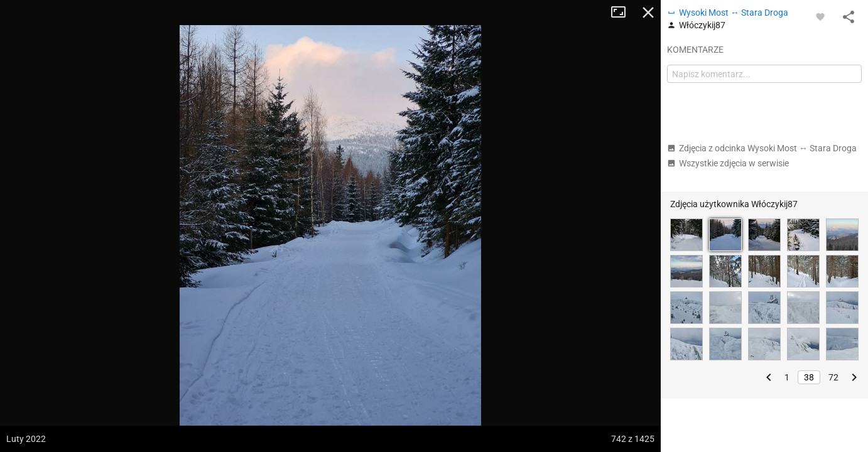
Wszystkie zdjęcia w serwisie (728, 163)
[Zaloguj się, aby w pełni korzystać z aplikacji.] (820, 16)
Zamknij (648, 13)
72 (833, 377)
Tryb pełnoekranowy (623, 13)
